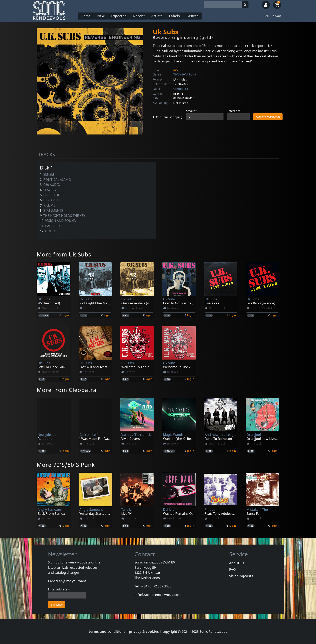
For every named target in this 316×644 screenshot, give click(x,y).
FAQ (267, 16)
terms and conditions (107, 632)
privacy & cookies (144, 632)
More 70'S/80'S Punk (66, 465)
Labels (175, 16)
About (277, 16)
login (65, 315)
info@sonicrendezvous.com (158, 595)
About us (237, 563)
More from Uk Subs (64, 254)
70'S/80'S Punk (185, 74)
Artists (157, 16)
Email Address (59, 589)
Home (86, 16)
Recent (139, 16)
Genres (193, 16)
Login (178, 70)
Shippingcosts (241, 576)
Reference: (234, 111)
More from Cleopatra (67, 390)
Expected (119, 16)
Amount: (192, 111)
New (101, 16)
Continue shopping (168, 117)
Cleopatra (181, 89)
